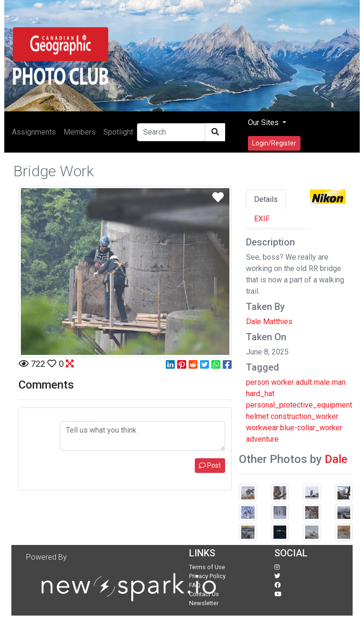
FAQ (195, 585)
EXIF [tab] (262, 219)
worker (282, 382)
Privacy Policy (207, 576)
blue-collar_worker (311, 428)
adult (304, 382)
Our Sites (264, 122)
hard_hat (260, 394)
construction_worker (305, 416)
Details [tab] (266, 199)
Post (210, 465)
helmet (257, 416)
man (339, 382)
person (258, 382)
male (322, 382)
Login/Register (274, 143)
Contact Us (204, 594)
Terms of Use (207, 567)
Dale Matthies (269, 322)
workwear (262, 428)
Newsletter (204, 603)
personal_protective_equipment (299, 405)
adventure (262, 439)
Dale (336, 459)
